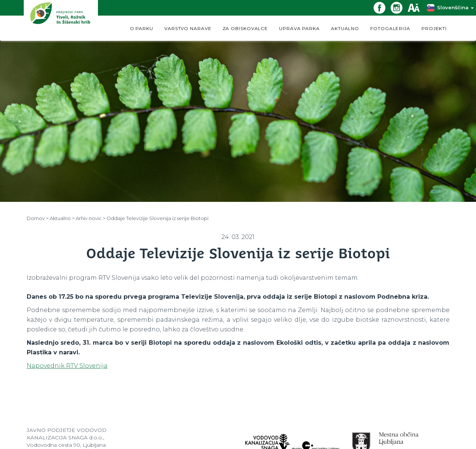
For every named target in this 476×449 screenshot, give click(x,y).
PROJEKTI (434, 28)
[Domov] (61, 20)
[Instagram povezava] (399, 7)
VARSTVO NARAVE (188, 28)
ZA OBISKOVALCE (245, 28)
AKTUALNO (345, 28)
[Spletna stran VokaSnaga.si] (293, 439)
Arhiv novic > (91, 218)
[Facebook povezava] (382, 7)
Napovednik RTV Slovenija (67, 366)
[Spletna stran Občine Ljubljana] (385, 440)
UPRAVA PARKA (299, 28)
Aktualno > (62, 218)
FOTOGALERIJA (390, 28)
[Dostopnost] (416, 7)
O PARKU (142, 28)
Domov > (38, 218)
